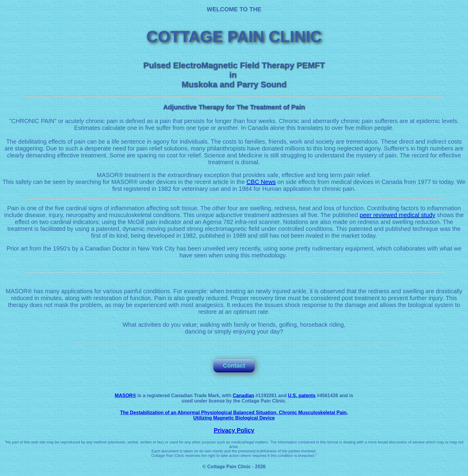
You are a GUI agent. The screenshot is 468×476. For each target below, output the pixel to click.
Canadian (244, 396)
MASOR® (126, 396)
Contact (234, 366)
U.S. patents (302, 396)
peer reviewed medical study (397, 215)
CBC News (261, 182)
